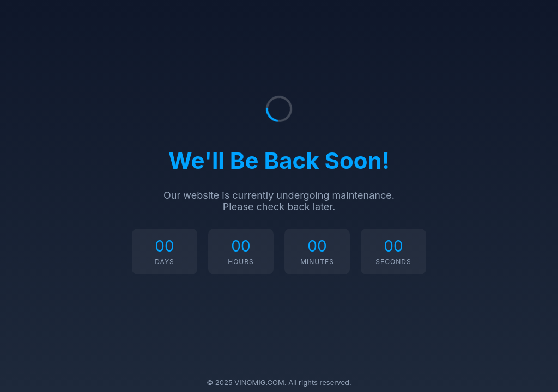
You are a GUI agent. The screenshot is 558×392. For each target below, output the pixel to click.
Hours (241, 262)
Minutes (317, 262)
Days (165, 262)
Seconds (393, 262)
